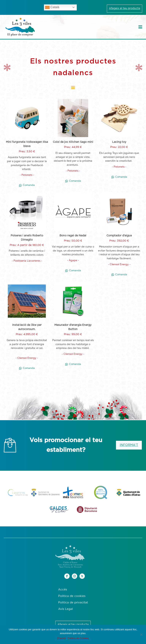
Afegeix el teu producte (125, 8)
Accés (63, 590)
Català (52, 7)
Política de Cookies (78, 638)
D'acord (61, 638)
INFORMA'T (129, 445)
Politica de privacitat (73, 603)
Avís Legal (65, 609)
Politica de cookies (72, 596)
